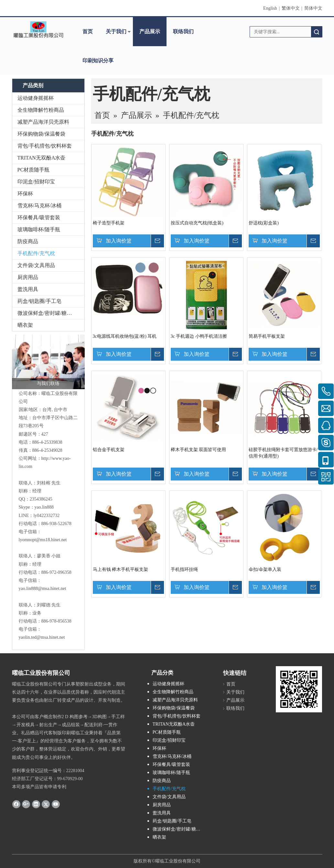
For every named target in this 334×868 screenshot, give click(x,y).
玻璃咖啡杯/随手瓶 (39, 229)
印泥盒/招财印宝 (36, 182)
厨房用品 (28, 277)
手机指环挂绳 (184, 569)
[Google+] (26, 804)
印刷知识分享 (98, 61)
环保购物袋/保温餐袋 (41, 134)
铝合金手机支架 (109, 450)
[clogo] (38, 29)
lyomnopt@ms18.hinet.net (43, 540)
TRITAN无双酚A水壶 (42, 158)
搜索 (317, 32)
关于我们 (116, 31)
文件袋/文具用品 (36, 265)
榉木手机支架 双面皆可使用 (199, 450)
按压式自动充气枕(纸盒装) (197, 223)
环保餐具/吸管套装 (39, 217)
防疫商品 (28, 241)
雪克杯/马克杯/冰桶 (40, 206)
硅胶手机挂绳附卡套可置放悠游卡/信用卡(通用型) (283, 453)
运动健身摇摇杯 (36, 98)
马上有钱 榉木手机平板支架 (121, 569)
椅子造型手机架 (109, 223)
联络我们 (183, 31)
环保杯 (25, 194)
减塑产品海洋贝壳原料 (43, 122)
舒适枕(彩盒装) (264, 223)
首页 (88, 31)
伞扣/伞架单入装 (265, 569)
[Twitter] (46, 804)
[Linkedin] (36, 804)
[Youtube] (56, 804)
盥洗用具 (28, 289)
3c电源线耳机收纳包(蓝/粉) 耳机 (125, 336)
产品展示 (150, 31)
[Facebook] (16, 804)
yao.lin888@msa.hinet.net (43, 589)
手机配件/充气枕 (36, 253)
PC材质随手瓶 (34, 170)
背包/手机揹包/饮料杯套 (45, 146)
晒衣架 (25, 325)
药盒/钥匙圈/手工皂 (40, 301)
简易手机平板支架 (267, 336)
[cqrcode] (299, 689)
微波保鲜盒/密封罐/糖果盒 (47, 313)
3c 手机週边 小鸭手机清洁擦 (199, 336)
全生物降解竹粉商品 (41, 110)
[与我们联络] (48, 362)
